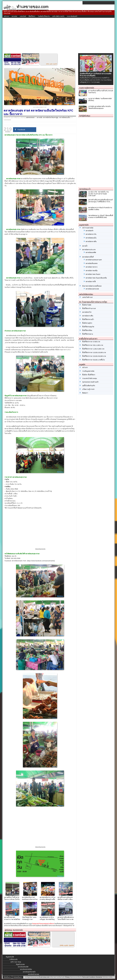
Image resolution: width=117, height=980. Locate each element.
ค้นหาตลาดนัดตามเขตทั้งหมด (92, 286)
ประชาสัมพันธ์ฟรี (72, 16)
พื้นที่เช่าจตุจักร (87, 323)
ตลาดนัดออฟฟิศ (91, 252)
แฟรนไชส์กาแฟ (87, 297)
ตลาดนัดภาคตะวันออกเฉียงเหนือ (96, 278)
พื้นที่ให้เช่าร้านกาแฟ (89, 308)
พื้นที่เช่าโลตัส (87, 305)
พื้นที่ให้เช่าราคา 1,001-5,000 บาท (93, 349)
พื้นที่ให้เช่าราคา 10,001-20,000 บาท (94, 353)
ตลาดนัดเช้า (90, 231)
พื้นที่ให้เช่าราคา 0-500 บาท (91, 342)
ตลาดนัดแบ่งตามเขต (92, 289)
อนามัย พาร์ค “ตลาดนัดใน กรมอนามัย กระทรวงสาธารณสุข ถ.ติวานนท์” (99, 194)
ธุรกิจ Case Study (16, 962)
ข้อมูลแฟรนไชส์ (10, 957)
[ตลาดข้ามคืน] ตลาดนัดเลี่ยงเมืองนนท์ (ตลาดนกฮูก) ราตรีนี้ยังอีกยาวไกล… (100, 201)
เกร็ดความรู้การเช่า (88, 389)
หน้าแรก (6, 16)
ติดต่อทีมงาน (7, 977)
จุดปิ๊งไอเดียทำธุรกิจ (89, 386)
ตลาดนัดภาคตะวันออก (93, 274)
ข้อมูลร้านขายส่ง (20, 964)
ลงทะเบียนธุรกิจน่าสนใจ (29, 972)
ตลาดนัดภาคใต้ (91, 282)
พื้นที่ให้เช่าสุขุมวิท (88, 327)
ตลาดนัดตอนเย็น (65, 117)
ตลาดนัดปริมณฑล (92, 263)
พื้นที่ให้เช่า (32, 16)
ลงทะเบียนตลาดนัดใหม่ (26, 969)
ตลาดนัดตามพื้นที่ (88, 257)
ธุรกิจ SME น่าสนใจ (58, 16)
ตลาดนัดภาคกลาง (92, 267)
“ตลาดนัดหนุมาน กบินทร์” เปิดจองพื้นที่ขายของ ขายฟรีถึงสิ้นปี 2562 (101, 216)
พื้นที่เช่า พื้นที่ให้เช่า (89, 375)
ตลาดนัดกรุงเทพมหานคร (94, 260)
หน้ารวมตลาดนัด (88, 228)
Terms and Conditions (89, 977)
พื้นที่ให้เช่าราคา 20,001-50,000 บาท (94, 356)
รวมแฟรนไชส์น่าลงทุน (90, 378)
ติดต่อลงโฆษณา (18, 977)
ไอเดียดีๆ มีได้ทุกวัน (44, 16)
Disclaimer (99, 977)
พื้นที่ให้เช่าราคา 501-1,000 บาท (93, 345)
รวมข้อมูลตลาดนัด (88, 371)
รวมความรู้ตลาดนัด (87, 88)
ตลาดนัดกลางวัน (91, 234)
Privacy (67, 977)
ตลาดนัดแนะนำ (85, 189)
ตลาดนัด (14, 16)
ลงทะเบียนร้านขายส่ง (34, 974)
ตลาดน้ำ (85, 246)
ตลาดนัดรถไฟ (87, 312)
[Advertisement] (58, 36)
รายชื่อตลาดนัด (13, 959)
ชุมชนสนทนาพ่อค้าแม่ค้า (90, 382)
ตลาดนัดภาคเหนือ (92, 271)
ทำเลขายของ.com (44, 977)
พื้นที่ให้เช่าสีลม (87, 330)
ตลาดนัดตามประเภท (89, 250)
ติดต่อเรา (85, 393)
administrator (30, 117)
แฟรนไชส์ (23, 16)
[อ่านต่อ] (97, 82)
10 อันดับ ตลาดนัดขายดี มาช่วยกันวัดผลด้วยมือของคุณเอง (99, 107)
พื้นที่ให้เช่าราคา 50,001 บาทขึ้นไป (93, 360)
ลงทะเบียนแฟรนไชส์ (23, 967)
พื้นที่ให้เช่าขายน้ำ (88, 319)
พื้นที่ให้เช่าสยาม (88, 334)
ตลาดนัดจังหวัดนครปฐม (51, 117)
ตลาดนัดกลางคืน (91, 241)
